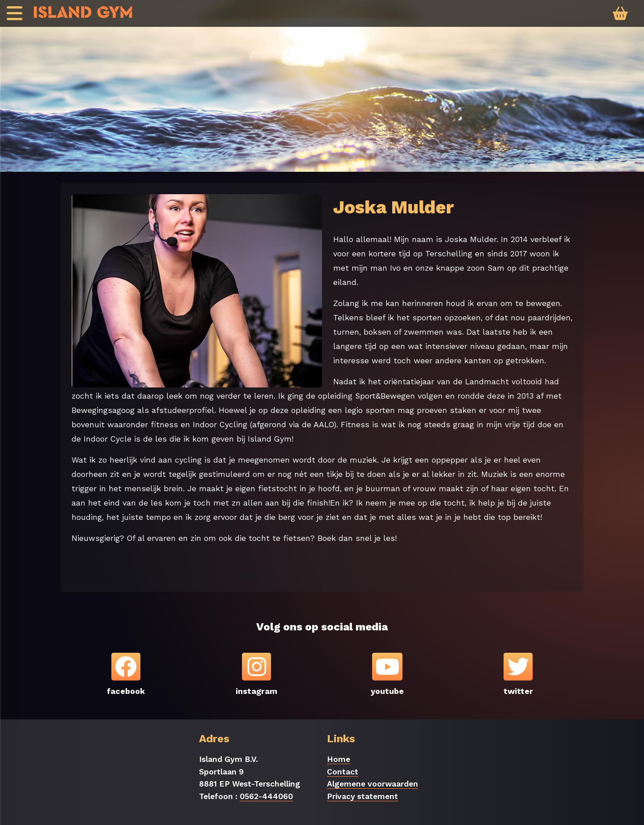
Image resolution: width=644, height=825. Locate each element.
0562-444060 (266, 796)
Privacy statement (362, 796)
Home (339, 759)
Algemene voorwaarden (373, 784)
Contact (343, 772)
